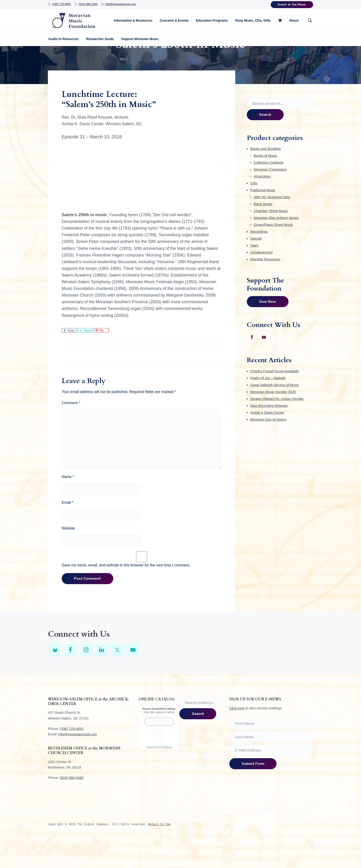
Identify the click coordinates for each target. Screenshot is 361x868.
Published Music (263, 219)
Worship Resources (265, 288)
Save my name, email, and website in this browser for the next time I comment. (126, 594)
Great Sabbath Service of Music (275, 413)
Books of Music (265, 184)
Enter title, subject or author (159, 741)
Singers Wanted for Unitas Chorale (277, 427)
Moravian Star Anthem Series (276, 246)
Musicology (262, 205)
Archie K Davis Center (267, 441)
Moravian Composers (270, 198)
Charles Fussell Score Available (275, 400)
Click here (237, 737)
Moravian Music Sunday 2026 (273, 420)
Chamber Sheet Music (271, 239)
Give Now (268, 330)
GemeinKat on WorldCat (159, 776)
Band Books (263, 232)
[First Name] (271, 752)
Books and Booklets (266, 177)
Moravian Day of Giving (268, 448)
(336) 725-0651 (61, 4)
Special (256, 267)
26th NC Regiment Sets (272, 226)
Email (68, 531)
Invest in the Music (292, 5)
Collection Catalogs (269, 191)
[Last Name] (271, 766)
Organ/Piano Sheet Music (273, 253)
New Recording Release (269, 434)
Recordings (259, 260)
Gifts (254, 212)
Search (265, 143)
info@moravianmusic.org (121, 4)
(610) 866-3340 (88, 4)
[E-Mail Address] (271, 779)
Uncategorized (261, 281)
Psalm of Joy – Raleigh (268, 406)
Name (68, 505)
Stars (254, 274)
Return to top (159, 853)
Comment (71, 431)
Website (68, 557)
